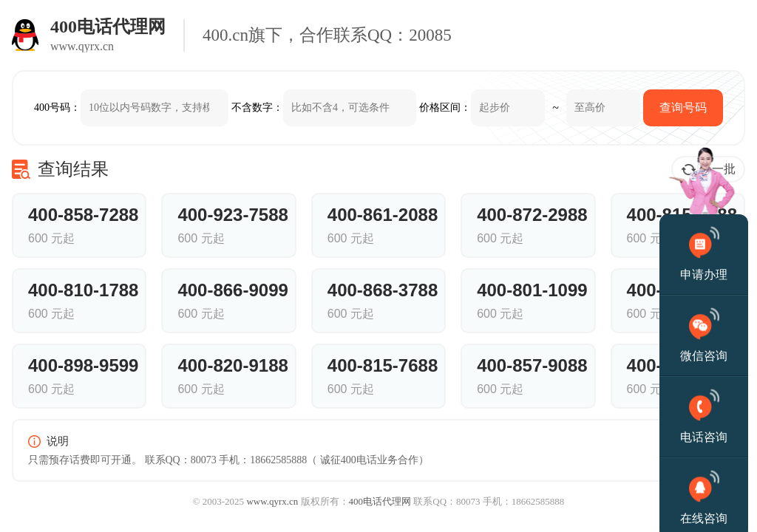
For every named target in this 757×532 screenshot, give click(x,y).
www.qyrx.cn (272, 501)
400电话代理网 (380, 501)
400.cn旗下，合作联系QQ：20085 (327, 35)
